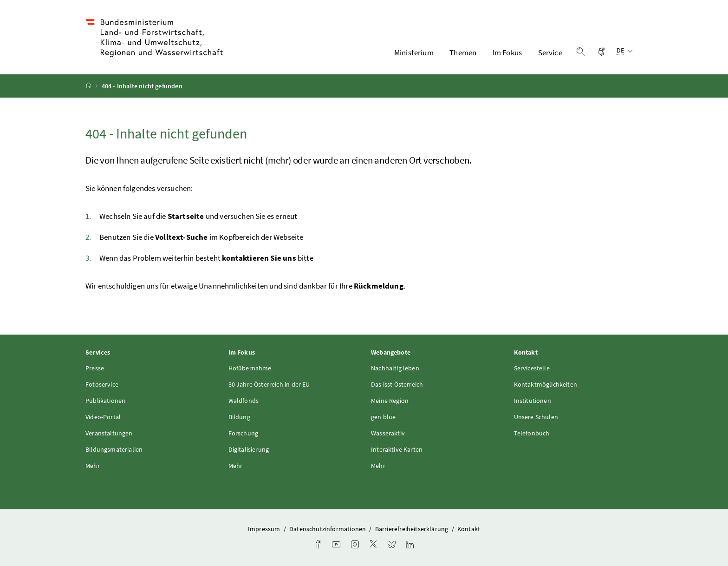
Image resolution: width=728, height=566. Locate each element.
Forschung (244, 433)
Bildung (239, 417)
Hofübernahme (250, 368)
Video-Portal (103, 417)
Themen (463, 53)
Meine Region (390, 401)
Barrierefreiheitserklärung (413, 529)
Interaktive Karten (397, 449)
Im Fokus (507, 53)
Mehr (93, 466)
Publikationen (105, 401)
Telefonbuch (532, 433)
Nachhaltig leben (395, 368)
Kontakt (469, 529)
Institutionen (533, 401)
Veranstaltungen (109, 433)
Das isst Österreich (397, 384)
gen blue (383, 417)
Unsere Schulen (536, 417)
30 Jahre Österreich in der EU (269, 384)
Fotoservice (102, 384)
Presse (95, 368)
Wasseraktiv (388, 433)
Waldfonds (244, 401)
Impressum (265, 529)
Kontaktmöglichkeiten (546, 384)
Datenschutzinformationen (328, 529)
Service (550, 53)
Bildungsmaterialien (114, 449)
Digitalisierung (249, 449)
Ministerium (414, 53)
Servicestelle (532, 368)
